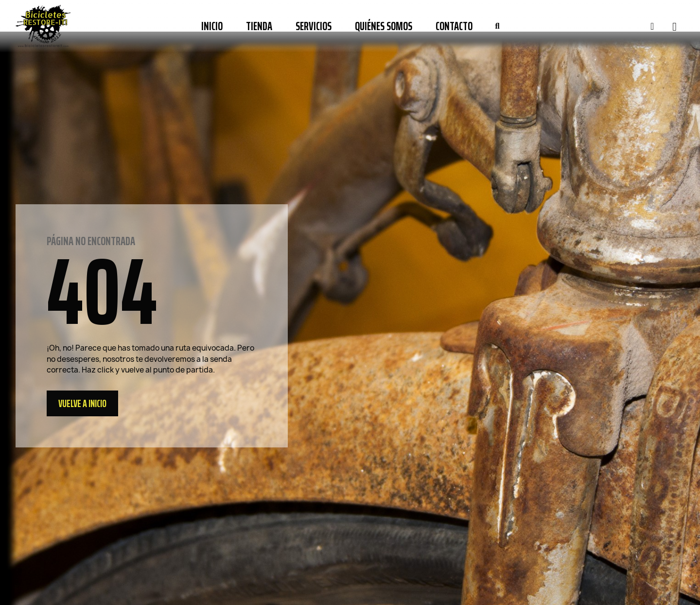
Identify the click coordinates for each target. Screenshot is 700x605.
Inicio (212, 26)
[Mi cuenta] (652, 26)
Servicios (314, 26)
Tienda (259, 26)
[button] (497, 26)
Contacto (454, 26)
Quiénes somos (384, 26)
